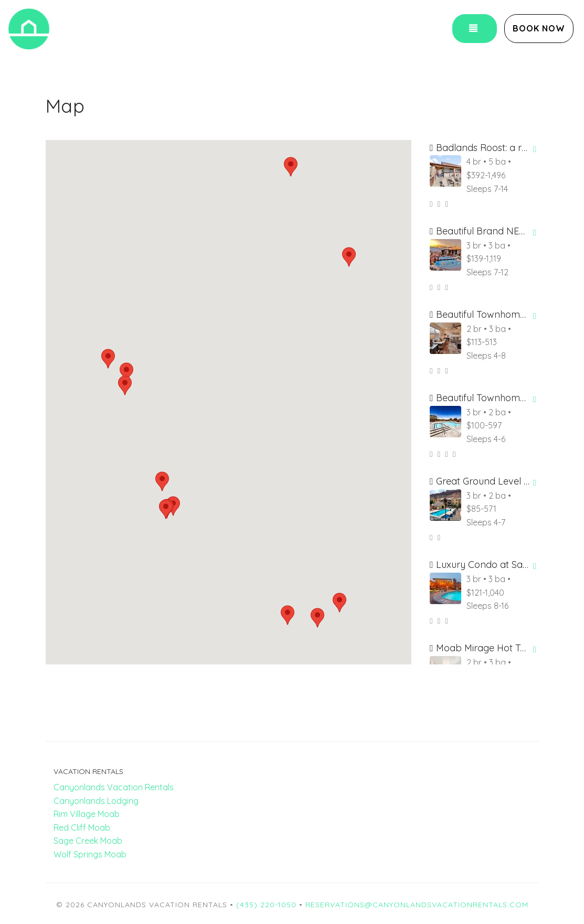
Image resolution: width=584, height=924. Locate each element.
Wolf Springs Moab (90, 854)
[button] (291, 167)
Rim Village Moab (87, 814)
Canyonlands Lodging (96, 801)
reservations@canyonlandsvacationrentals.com (417, 905)
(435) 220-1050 (266, 905)
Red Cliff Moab (82, 828)
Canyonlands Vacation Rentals (114, 787)
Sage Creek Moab (88, 841)
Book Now (539, 28)
